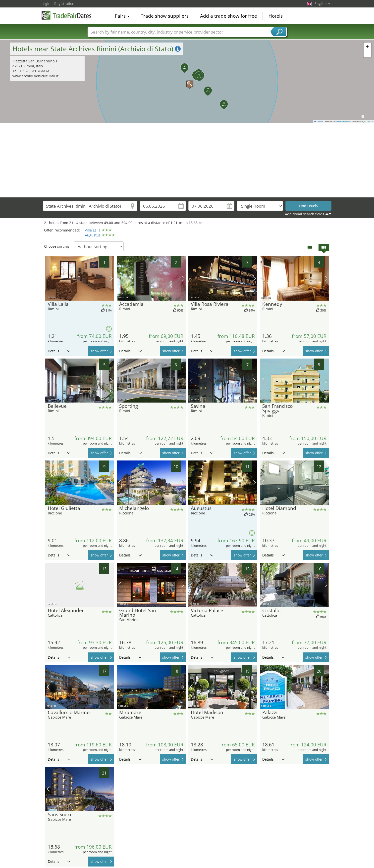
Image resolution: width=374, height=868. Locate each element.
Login (46, 4)
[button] (187, 81)
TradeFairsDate (66, 15)
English (322, 4)
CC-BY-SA (369, 122)
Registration (64, 4)
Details (59, 351)
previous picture (48, 278)
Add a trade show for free (229, 16)
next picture (111, 278)
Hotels (276, 16)
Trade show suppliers (165, 16)
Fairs (122, 16)
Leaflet (319, 122)
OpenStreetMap (344, 122)
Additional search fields (305, 214)
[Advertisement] (187, 160)
